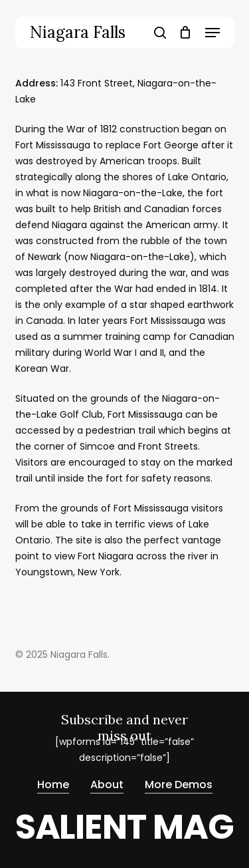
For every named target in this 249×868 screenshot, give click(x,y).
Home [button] (53, 785)
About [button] (107, 785)
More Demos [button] (179, 785)
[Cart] (186, 33)
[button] (212, 33)
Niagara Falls (78, 33)
